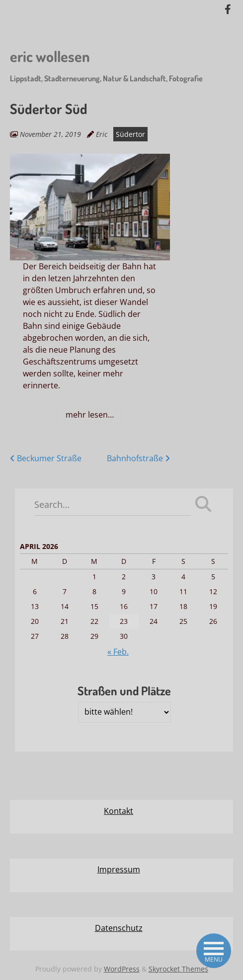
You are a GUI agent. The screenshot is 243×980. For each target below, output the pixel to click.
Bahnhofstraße (138, 458)
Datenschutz (119, 928)
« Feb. (118, 652)
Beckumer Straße (46, 458)
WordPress (122, 969)
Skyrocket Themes (178, 969)
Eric (102, 134)
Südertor (130, 134)
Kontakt (119, 811)
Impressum (119, 869)
